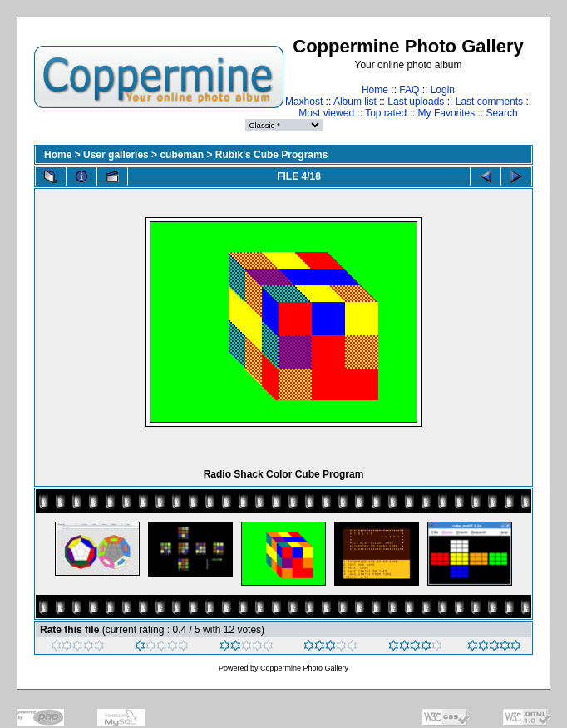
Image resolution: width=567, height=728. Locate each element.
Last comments (489, 102)
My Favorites (447, 113)
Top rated (386, 113)
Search (502, 113)
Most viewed (326, 113)
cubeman (182, 155)
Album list (355, 102)
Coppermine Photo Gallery (304, 668)
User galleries (116, 155)
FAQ (409, 90)
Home (375, 90)
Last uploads (416, 102)
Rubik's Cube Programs (272, 155)
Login (443, 90)
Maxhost (304, 102)
